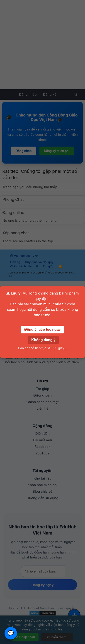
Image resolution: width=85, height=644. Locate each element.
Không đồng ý (43, 340)
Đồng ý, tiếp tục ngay (42, 329)
